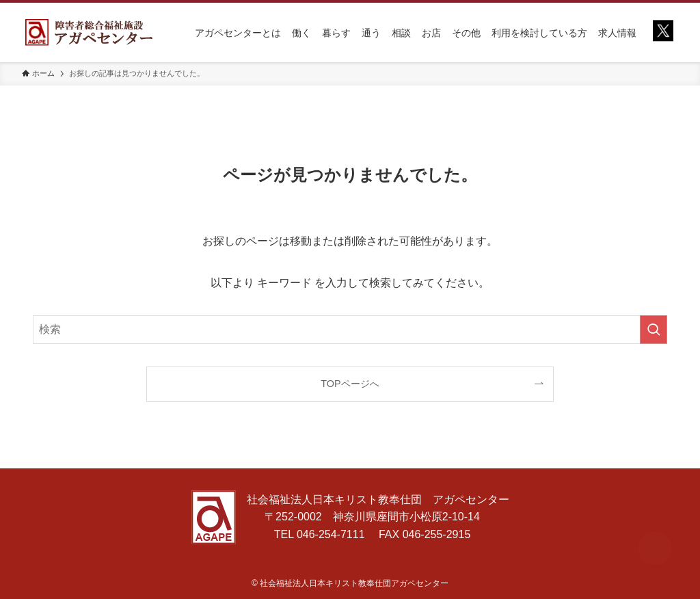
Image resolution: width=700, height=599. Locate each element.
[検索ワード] (350, 330)
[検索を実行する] (654, 330)
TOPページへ (350, 384)
